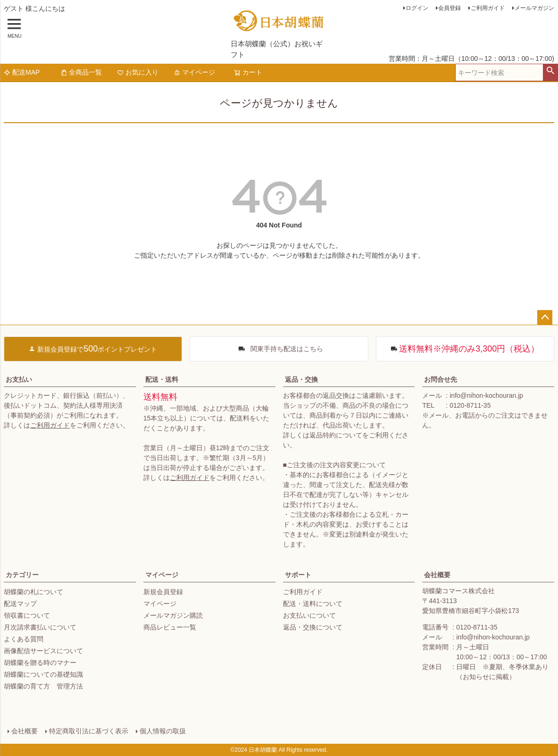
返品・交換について (313, 627)
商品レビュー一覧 (170, 627)
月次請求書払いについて (40, 627)
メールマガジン (534, 8)
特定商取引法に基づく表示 (89, 731)
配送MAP (22, 72)
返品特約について (336, 435)
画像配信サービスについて (43, 651)
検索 (550, 71)
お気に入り (138, 72)
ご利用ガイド (488, 8)
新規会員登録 (163, 592)
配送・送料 (162, 379)
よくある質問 (24, 639)
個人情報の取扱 (163, 731)
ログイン (417, 8)
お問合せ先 (441, 379)
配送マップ (20, 604)
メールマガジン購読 (173, 615)
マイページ (194, 72)
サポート (298, 575)
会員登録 (450, 8)
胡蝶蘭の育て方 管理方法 (43, 686)
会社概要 (437, 575)
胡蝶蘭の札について (33, 592)
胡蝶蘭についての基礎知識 (43, 674)
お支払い (19, 379)
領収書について (27, 615)
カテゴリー (22, 575)
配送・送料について (313, 604)
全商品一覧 (81, 72)
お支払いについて (309, 615)
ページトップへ (545, 318)
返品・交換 (301, 379)
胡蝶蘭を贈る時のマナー (40, 663)
